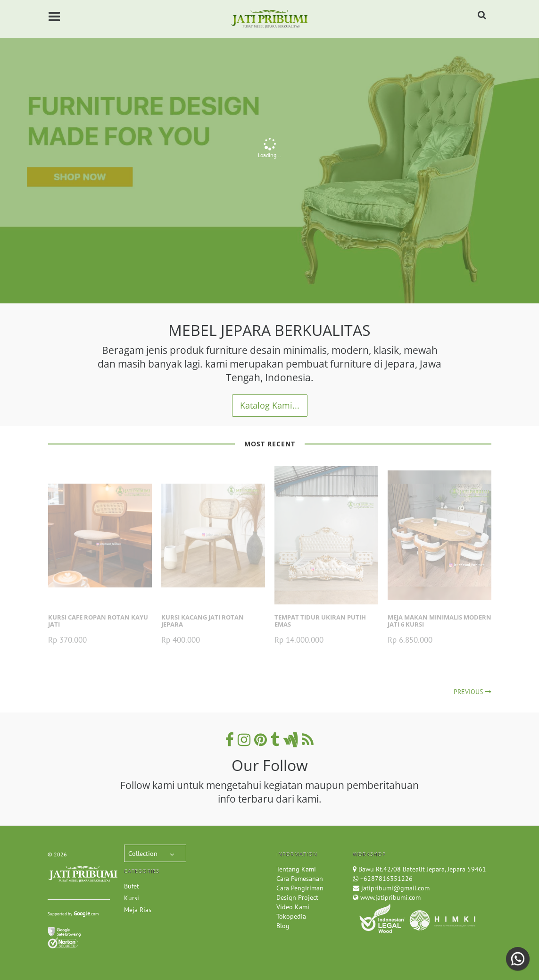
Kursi (132, 898)
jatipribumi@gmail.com (394, 888)
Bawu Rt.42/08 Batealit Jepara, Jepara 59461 (422, 869)
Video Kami (293, 907)
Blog (283, 926)
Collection (143, 854)
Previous (473, 692)
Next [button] (522, 151)
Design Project (297, 897)
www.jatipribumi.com (390, 897)
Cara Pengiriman (300, 888)
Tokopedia (291, 916)
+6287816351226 (386, 879)
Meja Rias (138, 910)
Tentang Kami (296, 869)
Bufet (132, 886)
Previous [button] (17, 154)
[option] (269, 152)
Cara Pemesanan (300, 879)
